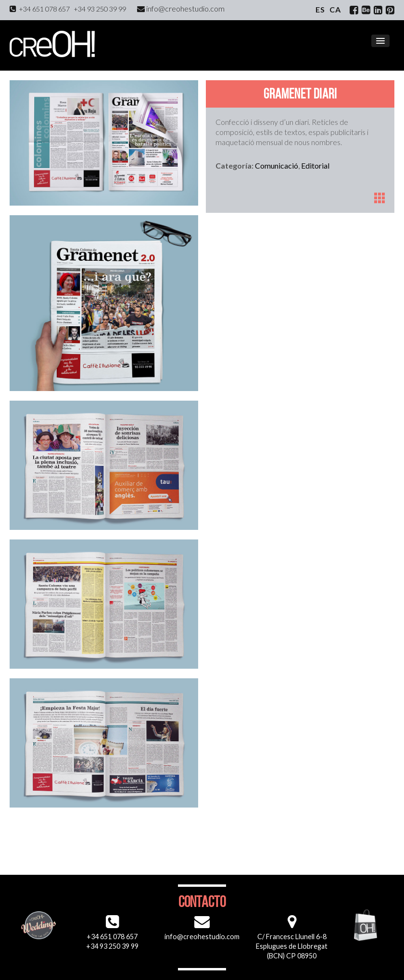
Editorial (315, 165)
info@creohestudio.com (181, 8)
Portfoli (379, 198)
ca (335, 9)
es (320, 9)
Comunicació (277, 165)
